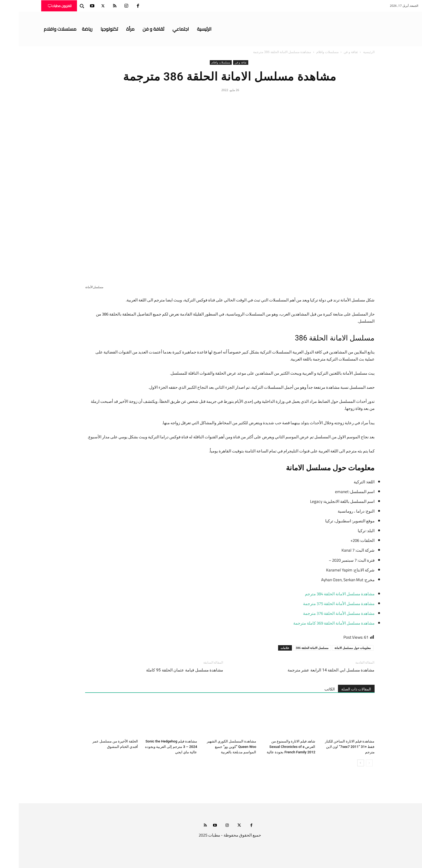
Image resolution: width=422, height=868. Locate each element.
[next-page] (342, 763)
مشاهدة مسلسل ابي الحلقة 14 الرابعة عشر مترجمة (312, 670)
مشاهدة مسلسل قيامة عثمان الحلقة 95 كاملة (166, 670)
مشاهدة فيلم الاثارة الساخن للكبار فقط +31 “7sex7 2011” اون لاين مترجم (331, 747)
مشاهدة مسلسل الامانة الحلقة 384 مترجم (321, 594)
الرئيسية (350, 52)
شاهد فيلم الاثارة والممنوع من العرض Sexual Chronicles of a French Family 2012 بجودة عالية (272, 747)
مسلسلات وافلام (309, 52)
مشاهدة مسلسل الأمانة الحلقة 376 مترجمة (320, 613)
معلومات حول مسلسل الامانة (334, 648)
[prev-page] (351, 763)
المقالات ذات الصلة (338, 689)
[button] (63, 6)
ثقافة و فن (332, 52)
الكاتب (311, 689)
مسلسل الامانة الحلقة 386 (293, 648)
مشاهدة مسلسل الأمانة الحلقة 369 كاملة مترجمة (315, 623)
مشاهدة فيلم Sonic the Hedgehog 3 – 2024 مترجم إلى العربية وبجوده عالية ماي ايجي (152, 747)
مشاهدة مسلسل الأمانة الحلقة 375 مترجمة (320, 604)
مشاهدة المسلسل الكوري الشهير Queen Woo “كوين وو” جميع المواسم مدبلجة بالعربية (213, 747)
